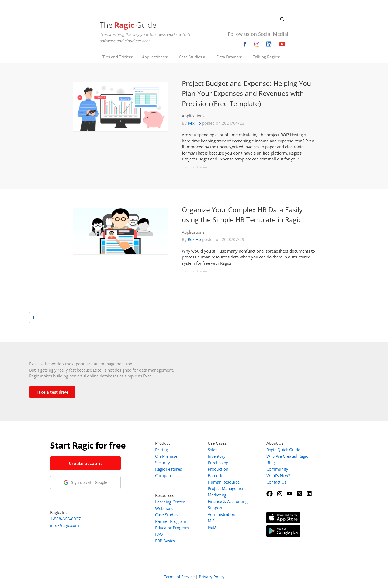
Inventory (217, 456)
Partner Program (171, 521)
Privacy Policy (212, 577)
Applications (193, 116)
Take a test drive (52, 392)
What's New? (278, 475)
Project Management (227, 488)
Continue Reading (195, 167)
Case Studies (167, 515)
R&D (212, 527)
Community (277, 469)
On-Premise (166, 456)
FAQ (159, 534)
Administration (221, 514)
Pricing (162, 450)
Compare (164, 475)
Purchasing (218, 463)
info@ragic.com (65, 525)
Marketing (217, 495)
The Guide (128, 25)
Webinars (164, 508)
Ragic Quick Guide (283, 450)
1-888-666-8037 (65, 519)
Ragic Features (169, 469)
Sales (212, 450)
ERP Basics (165, 541)
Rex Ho (194, 123)
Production (218, 469)
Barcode (215, 475)
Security (163, 463)
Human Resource (224, 482)
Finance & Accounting (228, 501)
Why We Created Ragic (287, 456)
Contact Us (276, 482)
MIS (211, 521)
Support (215, 508)
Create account (85, 463)
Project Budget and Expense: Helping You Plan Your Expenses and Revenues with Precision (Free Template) (246, 93)
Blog (271, 463)
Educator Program (172, 528)
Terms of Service (179, 577)
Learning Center (170, 502)
